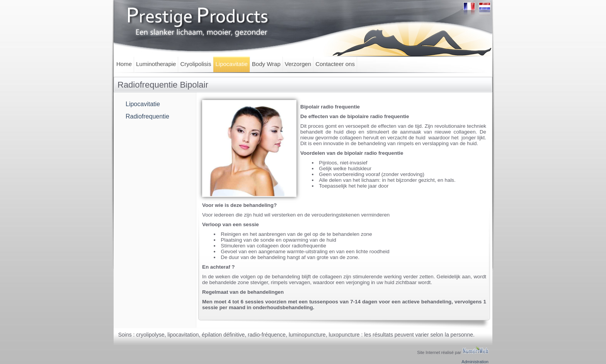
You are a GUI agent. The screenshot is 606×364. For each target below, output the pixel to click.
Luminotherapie (156, 64)
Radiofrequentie (147, 116)
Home (124, 64)
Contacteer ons (335, 64)
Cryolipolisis (196, 64)
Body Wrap (266, 64)
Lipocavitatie (231, 64)
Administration (475, 362)
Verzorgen (298, 64)
